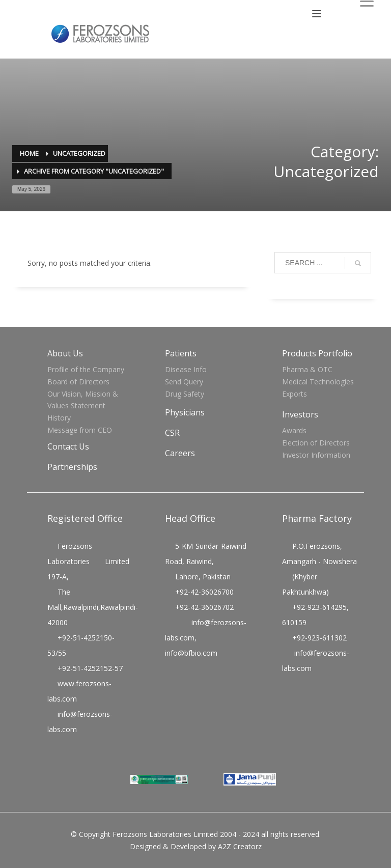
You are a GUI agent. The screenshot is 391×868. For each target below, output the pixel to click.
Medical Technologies (318, 382)
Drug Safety (185, 394)
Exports (295, 394)
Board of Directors (78, 382)
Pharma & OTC (307, 369)
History (59, 418)
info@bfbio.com (191, 653)
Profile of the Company (86, 369)
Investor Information (316, 455)
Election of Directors (316, 443)
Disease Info (186, 369)
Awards (294, 430)
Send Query (184, 382)
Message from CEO (80, 430)
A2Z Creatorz (240, 846)
